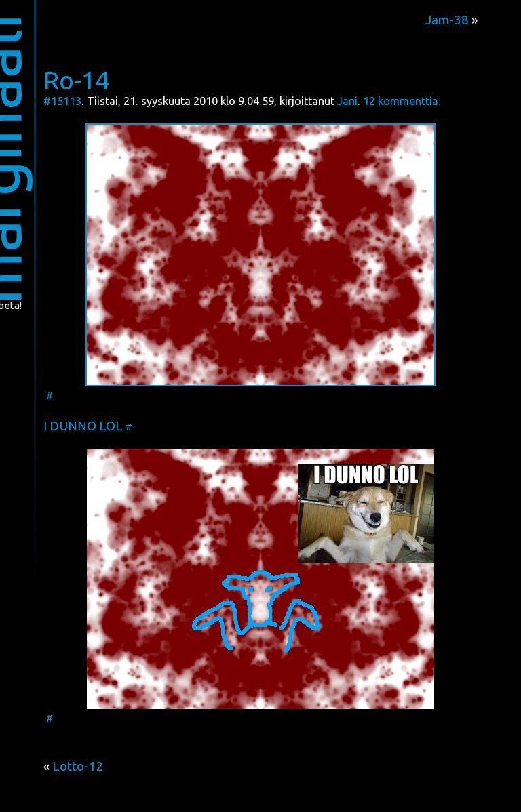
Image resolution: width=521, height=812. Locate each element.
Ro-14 (77, 80)
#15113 (62, 101)
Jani (347, 101)
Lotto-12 (78, 766)
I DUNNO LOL (83, 426)
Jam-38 (447, 20)
